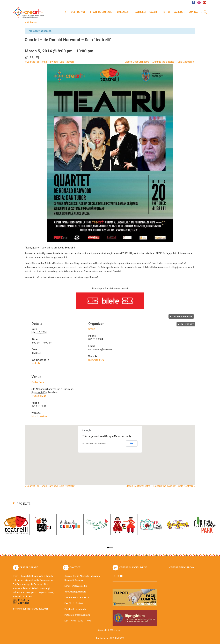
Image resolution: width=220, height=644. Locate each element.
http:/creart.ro (39, 416)
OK (132, 443)
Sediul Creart (39, 382)
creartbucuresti (82, 615)
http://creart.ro (96, 360)
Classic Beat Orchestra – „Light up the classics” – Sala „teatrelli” (160, 62)
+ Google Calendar (181, 316)
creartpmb (81, 609)
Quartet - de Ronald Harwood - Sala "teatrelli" (50, 62)
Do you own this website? (95, 443)
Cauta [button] (205, 12)
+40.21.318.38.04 (81, 598)
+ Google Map (39, 396)
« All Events (31, 23)
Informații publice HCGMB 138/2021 (30, 609)
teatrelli (36, 363)
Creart (92, 329)
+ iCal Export (186, 324)
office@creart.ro (79, 586)
